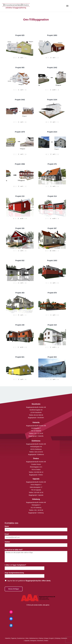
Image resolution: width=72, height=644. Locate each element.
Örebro (46, 641)
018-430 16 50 (39, 492)
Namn (7, 526)
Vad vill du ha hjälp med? (14, 550)
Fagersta (14, 638)
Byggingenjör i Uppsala (36, 495)
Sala (27, 638)
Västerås (8, 638)
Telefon (8, 542)
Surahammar (21, 638)
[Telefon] (36, 545)
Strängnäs (33, 641)
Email (7, 534)
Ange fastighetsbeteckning (15, 573)
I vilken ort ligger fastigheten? (16, 565)
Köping (41, 638)
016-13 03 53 (38, 452)
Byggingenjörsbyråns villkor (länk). (38, 581)
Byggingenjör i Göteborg (36, 513)
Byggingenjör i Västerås (36, 436)
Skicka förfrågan (14, 589)
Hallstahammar (34, 638)
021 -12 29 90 (39, 433)
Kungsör (51, 638)
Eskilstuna (64, 638)
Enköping (58, 638)
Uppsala (27, 641)
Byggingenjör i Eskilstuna (36, 454)
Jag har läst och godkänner (29, 581)
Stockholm (40, 641)
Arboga (46, 638)
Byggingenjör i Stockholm (36, 418)
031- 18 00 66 (39, 510)
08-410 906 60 (38, 415)
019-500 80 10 (38, 472)
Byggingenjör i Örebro (36, 475)
